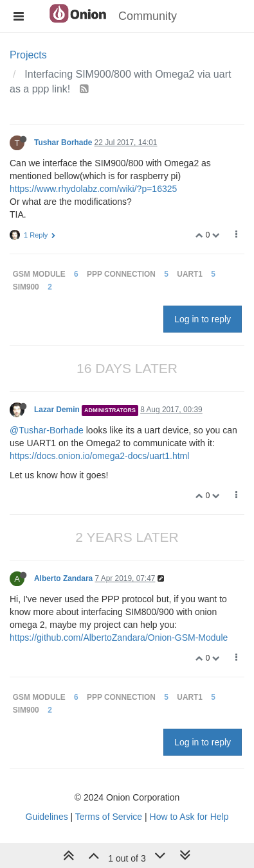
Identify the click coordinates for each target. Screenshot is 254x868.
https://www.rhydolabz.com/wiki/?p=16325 (93, 189)
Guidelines (47, 817)
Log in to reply (203, 319)
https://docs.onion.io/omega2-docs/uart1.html (99, 456)
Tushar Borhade (63, 143)
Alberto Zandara (63, 578)
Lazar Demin (57, 410)
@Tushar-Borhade (47, 430)
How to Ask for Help (189, 817)
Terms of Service (109, 817)
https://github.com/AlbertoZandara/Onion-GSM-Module (119, 638)
